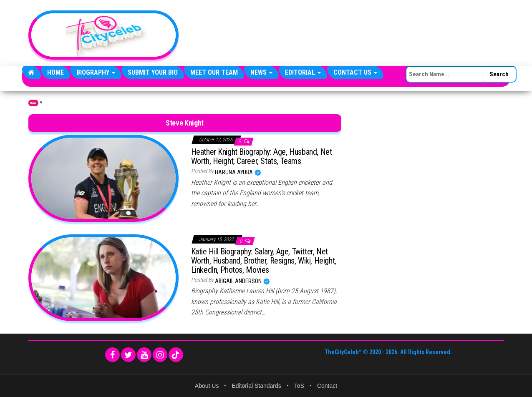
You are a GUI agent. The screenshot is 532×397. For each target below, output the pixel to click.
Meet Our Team (214, 72)
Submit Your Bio (153, 72)
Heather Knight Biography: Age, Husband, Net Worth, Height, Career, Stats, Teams (262, 156)
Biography (96, 72)
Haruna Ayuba (234, 172)
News (261, 72)
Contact (327, 386)
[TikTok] (176, 355)
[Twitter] (128, 355)
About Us (207, 386)
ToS (299, 386)
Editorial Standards (256, 386)
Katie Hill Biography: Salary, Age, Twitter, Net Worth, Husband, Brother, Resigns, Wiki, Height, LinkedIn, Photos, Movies (264, 261)
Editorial (303, 72)
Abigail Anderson (239, 281)
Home (55, 72)
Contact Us (355, 72)
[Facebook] (112, 355)
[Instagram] (160, 355)
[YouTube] (144, 355)
